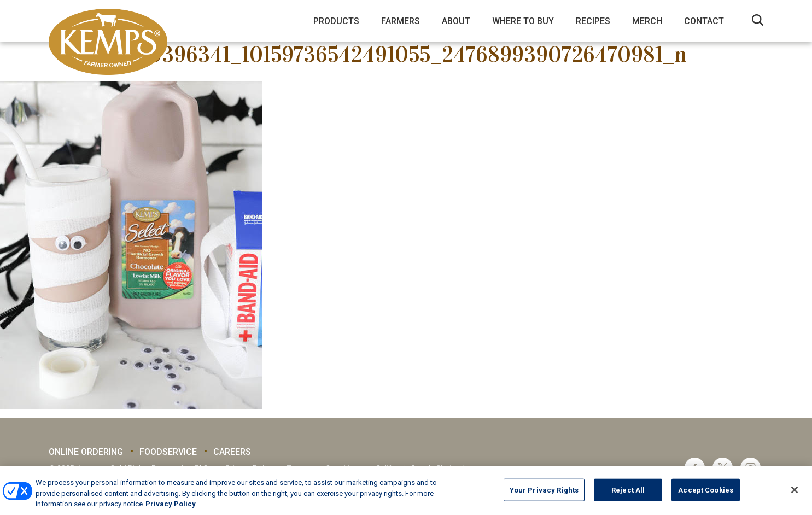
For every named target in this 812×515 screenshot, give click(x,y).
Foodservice (168, 452)
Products (336, 21)
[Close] (795, 490)
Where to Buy (523, 21)
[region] (406, 491)
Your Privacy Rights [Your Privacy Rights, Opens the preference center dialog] (544, 490)
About (456, 21)
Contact (704, 21)
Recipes (593, 21)
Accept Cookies (706, 490)
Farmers (401, 21)
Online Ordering (86, 452)
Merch (647, 21)
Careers (232, 452)
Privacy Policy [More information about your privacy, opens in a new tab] (171, 504)
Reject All (628, 490)
